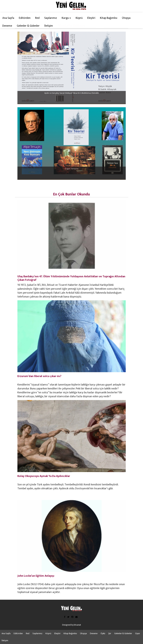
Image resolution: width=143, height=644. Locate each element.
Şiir (110, 633)
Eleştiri (91, 18)
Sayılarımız (51, 18)
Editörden (25, 18)
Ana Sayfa (8, 18)
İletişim (49, 26)
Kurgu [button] (66, 18)
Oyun (138, 633)
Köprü (79, 18)
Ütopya (126, 18)
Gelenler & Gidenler (28, 26)
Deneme (7, 26)
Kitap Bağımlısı (109, 18)
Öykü (103, 633)
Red (37, 18)
